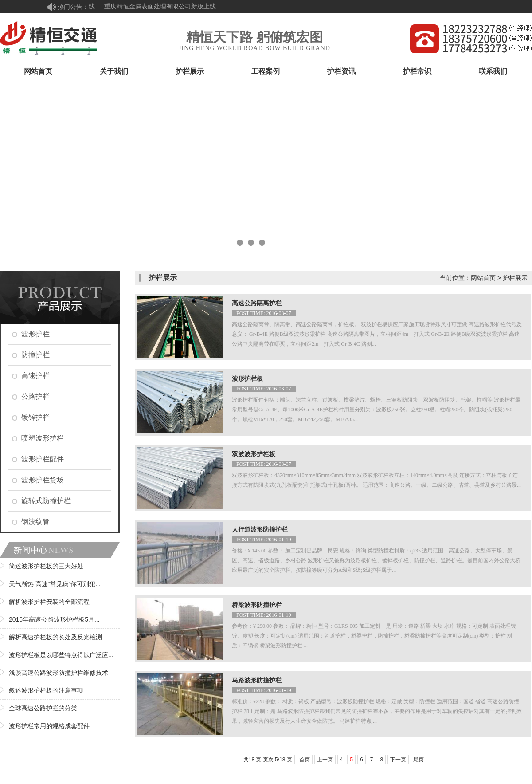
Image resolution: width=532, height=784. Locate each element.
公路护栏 (35, 396)
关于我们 (114, 71)
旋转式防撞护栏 (46, 501)
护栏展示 (190, 71)
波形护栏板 (247, 379)
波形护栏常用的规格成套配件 (49, 726)
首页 (305, 760)
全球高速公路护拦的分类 (43, 708)
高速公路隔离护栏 (257, 303)
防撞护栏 (35, 355)
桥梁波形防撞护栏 (257, 605)
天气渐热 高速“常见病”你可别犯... (55, 584)
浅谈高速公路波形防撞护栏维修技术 (59, 673)
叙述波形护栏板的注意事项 (46, 690)
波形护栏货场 (43, 480)
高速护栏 (35, 376)
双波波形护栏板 (254, 454)
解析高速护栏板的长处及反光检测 (55, 637)
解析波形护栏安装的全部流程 (49, 602)
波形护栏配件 (43, 459)
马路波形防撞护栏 (257, 680)
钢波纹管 (35, 522)
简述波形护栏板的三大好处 (46, 566)
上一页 (325, 760)
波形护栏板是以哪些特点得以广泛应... (61, 655)
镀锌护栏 (35, 417)
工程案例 (266, 71)
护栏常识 (417, 71)
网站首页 (38, 71)
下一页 (398, 760)
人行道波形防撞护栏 (260, 530)
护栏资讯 (341, 71)
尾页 (419, 760)
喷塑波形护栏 (43, 438)
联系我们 (493, 71)
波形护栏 (35, 334)
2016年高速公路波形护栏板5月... (54, 619)
